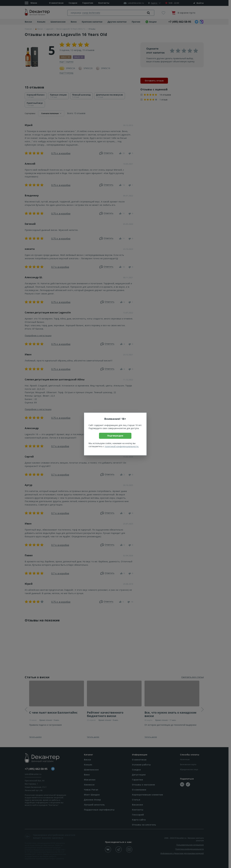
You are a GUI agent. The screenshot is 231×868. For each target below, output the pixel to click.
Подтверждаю (115, 436)
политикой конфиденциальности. (122, 446)
